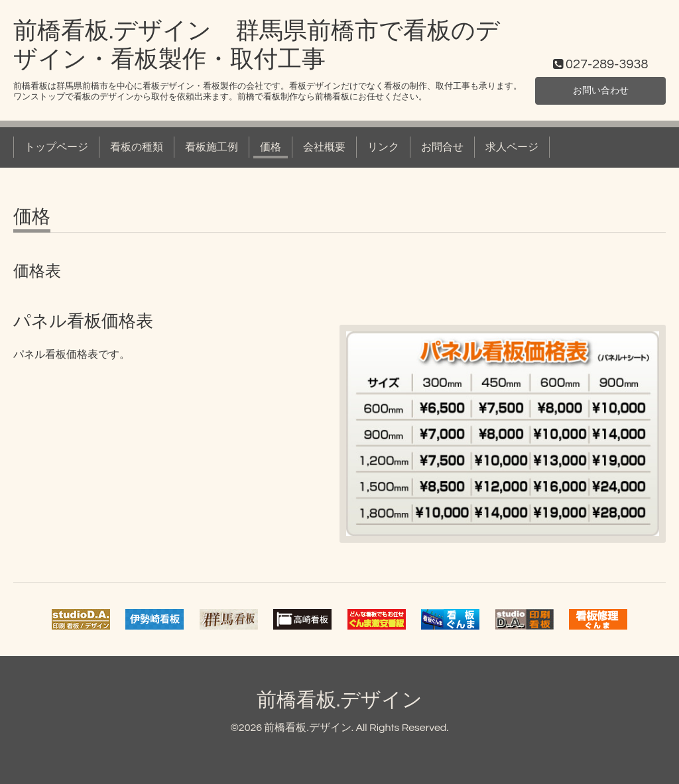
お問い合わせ (601, 89)
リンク (383, 147)
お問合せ (442, 147)
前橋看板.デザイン (339, 700)
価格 (271, 147)
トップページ (56, 147)
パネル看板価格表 (83, 321)
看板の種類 (137, 147)
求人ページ (512, 147)
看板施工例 (212, 147)
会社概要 (324, 147)
